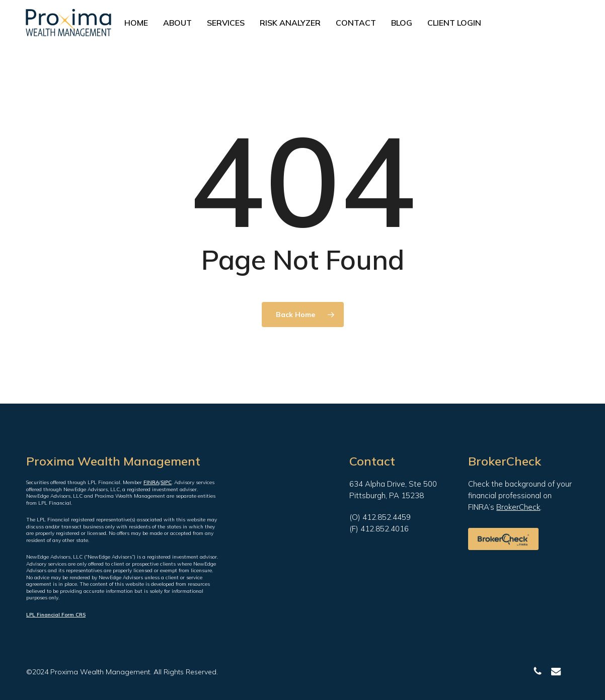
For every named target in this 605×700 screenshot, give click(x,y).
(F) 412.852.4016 (379, 529)
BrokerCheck (518, 507)
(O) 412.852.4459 (380, 517)
